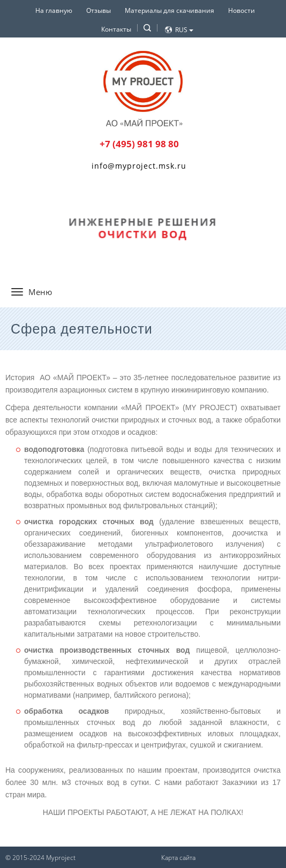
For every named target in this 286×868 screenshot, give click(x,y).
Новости (242, 10)
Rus (184, 30)
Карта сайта (178, 858)
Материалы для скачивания (170, 10)
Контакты (116, 29)
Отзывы (99, 10)
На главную (54, 10)
